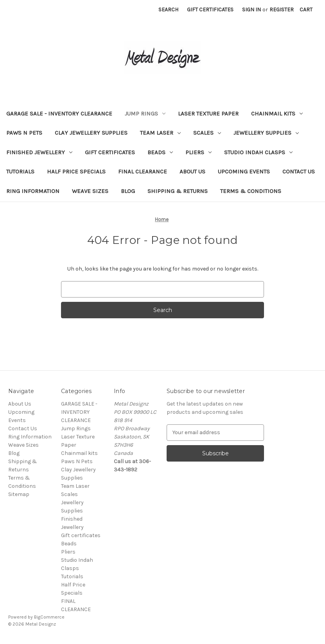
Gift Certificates (210, 10)
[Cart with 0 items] (306, 10)
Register (282, 10)
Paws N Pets (24, 133)
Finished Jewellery (39, 152)
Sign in (251, 10)
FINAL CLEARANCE (143, 171)
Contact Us (299, 171)
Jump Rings (145, 114)
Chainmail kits (277, 114)
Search (168, 10)
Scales (207, 133)
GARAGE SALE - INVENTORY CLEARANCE (59, 114)
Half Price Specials (76, 171)
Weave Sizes (90, 191)
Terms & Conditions (251, 191)
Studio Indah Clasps (258, 152)
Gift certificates (110, 152)
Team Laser (160, 133)
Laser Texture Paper (208, 114)
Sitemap (19, 494)
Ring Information (33, 191)
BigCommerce (49, 617)
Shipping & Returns (178, 191)
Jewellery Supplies (266, 133)
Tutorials (20, 171)
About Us (192, 171)
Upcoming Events (244, 171)
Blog (128, 191)
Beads (160, 152)
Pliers (198, 152)
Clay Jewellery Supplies (91, 133)
